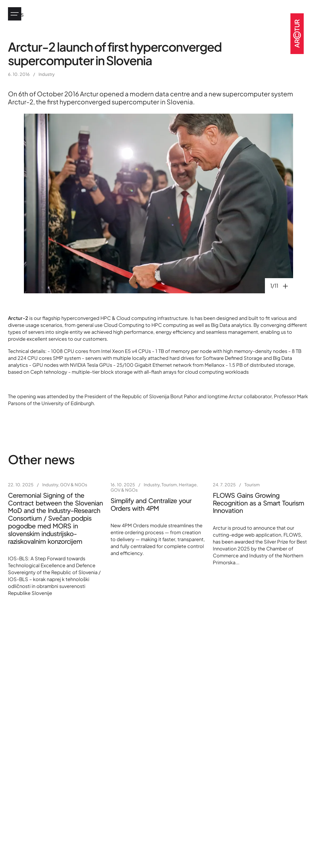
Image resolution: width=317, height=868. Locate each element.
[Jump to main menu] (15, 14)
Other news (41, 459)
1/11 (282, 285)
